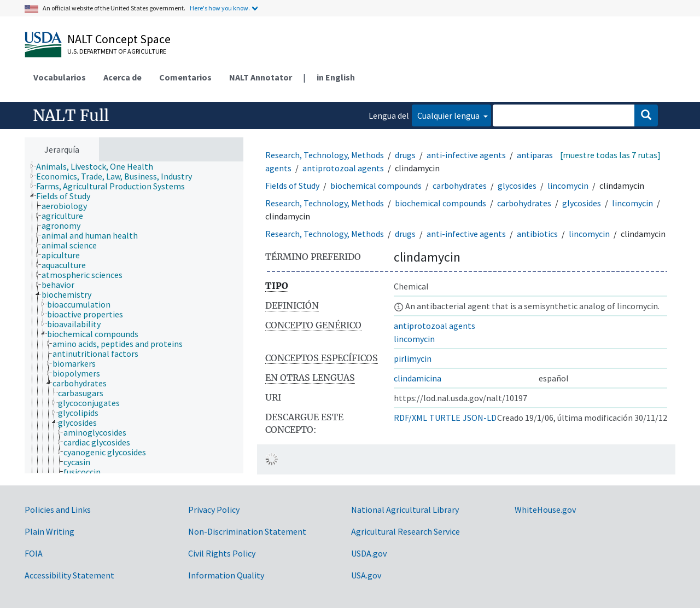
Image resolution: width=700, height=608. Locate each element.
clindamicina (418, 378)
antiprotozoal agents (343, 168)
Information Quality (226, 575)
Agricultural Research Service (406, 531)
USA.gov (366, 575)
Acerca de (122, 77)
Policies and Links (58, 509)
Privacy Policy (214, 509)
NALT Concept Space (119, 39)
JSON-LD (480, 418)
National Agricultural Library (405, 509)
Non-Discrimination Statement (247, 531)
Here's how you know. (220, 8)
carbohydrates (460, 186)
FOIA (34, 553)
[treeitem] (99, 166)
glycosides (517, 186)
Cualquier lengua (449, 115)
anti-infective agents (466, 155)
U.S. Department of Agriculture (117, 51)
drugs (405, 155)
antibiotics (537, 234)
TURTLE (445, 418)
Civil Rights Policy (222, 553)
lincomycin (568, 186)
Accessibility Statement (69, 575)
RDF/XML (410, 418)
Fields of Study (292, 186)
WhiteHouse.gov (545, 509)
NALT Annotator (261, 77)
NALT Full (71, 115)
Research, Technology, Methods (325, 155)
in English (336, 77)
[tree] (134, 317)
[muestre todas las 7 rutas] (610, 155)
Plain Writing (49, 531)
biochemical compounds (376, 186)
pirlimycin (413, 358)
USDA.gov (369, 553)
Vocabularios (60, 77)
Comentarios (185, 77)
